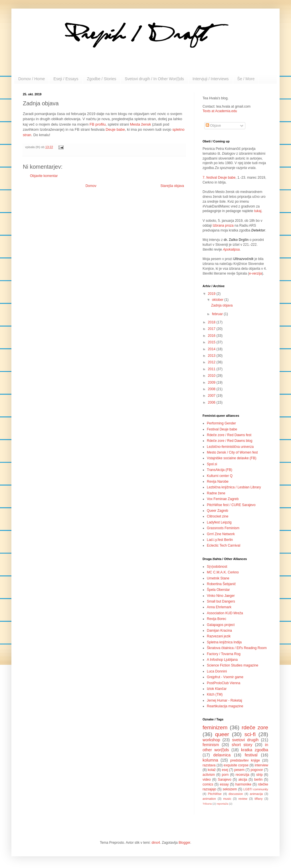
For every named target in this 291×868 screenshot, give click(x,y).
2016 (212, 336)
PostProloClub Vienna (224, 683)
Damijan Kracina (219, 631)
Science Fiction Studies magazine (233, 665)
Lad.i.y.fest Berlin (220, 540)
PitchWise (215, 794)
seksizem (230, 789)
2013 (212, 356)
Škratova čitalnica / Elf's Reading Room (237, 648)
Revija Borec (217, 619)
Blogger (184, 843)
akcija (243, 780)
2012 (212, 362)
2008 (212, 389)
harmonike (243, 784)
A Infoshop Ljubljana (222, 660)
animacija (256, 794)
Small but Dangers (221, 601)
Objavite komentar (44, 176)
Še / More (246, 79)
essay (224, 784)
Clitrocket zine (218, 516)
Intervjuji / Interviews (211, 79)
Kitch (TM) (215, 694)
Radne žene (216, 493)
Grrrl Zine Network (221, 534)
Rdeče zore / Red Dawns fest (229, 435)
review (243, 799)
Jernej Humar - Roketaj (224, 700)
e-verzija (255, 273)
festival (251, 755)
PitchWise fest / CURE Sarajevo (231, 505)
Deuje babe (115, 129)
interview (261, 765)
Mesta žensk (140, 124)
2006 (212, 402)
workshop (211, 740)
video (207, 780)
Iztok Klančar (217, 689)
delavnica (222, 755)
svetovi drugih (245, 740)
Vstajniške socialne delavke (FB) (232, 458)
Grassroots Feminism (223, 528)
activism (209, 775)
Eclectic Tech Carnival (224, 545)
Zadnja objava (222, 305)
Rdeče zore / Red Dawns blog (230, 441)
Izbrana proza (223, 225)
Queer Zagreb (218, 511)
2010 (212, 376)
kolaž (212, 770)
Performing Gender (221, 423)
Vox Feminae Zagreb (223, 499)
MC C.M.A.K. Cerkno (223, 572)
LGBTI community (256, 789)
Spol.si (212, 464)
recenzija (242, 775)
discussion (236, 794)
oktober (218, 300)
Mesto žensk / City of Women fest (232, 452)
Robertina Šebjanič (221, 584)
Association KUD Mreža (225, 613)
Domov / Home (32, 79)
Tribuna (207, 804)
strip (259, 775)
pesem (239, 770)
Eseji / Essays (66, 79)
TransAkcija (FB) (220, 470)
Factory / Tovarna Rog (224, 654)
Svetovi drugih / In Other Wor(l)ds (154, 79)
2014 (212, 349)
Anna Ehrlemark (219, 607)
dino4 (156, 843)
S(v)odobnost (217, 567)
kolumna (210, 760)
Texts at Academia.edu (220, 111)
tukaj (258, 211)
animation (209, 799)
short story (242, 745)
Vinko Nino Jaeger (221, 596)
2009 (212, 382)
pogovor (257, 770)
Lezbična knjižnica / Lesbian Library (234, 487)
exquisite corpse (236, 765)
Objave (213, 126)
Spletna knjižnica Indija (224, 642)
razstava (209, 765)
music (227, 799)
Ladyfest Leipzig (219, 522)
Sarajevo (224, 780)
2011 (212, 369)
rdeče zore (255, 727)
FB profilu (98, 124)
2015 (212, 342)
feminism (211, 745)
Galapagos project (221, 625)
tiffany (259, 799)
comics (208, 784)
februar (218, 314)
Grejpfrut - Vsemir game (225, 677)
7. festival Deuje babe (219, 178)
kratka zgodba (255, 750)
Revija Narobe (218, 482)
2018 (212, 322)
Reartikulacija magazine (225, 706)
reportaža (222, 804)
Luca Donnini (217, 671)
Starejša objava (172, 186)
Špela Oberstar (218, 590)
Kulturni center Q (220, 476)
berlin (258, 780)
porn (225, 775)
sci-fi (250, 734)
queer (222, 734)
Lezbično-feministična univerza (230, 447)
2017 (212, 329)
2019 (212, 294)
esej (225, 770)
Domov (91, 186)
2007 (212, 396)
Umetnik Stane (218, 578)
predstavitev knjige (245, 760)
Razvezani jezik (219, 636)
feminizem (215, 727)
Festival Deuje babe (222, 429)
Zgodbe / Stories (102, 79)
